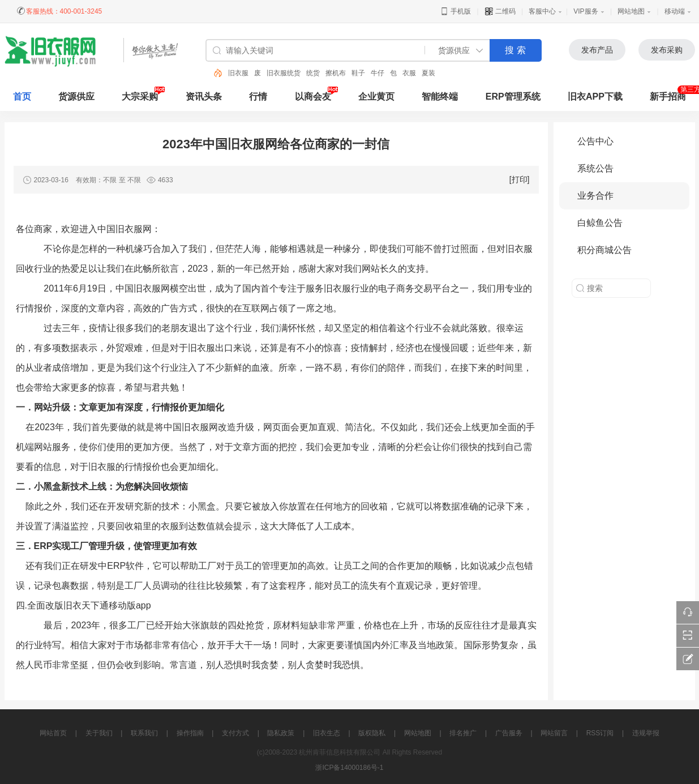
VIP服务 (586, 11)
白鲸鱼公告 (600, 223)
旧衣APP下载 (595, 97)
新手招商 (668, 97)
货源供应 (76, 97)
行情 (258, 97)
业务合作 (595, 196)
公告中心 (595, 141)
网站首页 (53, 733)
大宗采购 (140, 97)
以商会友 (313, 97)
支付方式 (235, 733)
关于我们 (99, 733)
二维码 (500, 11)
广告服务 (509, 733)
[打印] (520, 179)
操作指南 (190, 733)
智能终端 (440, 97)
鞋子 (358, 73)
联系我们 (144, 733)
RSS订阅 (600, 733)
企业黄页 (376, 97)
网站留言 (554, 733)
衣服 (409, 73)
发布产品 (597, 50)
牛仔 (378, 73)
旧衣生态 (327, 733)
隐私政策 (281, 733)
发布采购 (667, 50)
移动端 (675, 11)
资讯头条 (204, 97)
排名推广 (463, 733)
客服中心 (542, 11)
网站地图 (631, 11)
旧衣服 (238, 73)
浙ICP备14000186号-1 (349, 768)
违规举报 (646, 733)
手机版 (455, 11)
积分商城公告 (604, 250)
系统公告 (595, 168)
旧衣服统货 (284, 73)
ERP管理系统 (513, 97)
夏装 (428, 73)
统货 (313, 73)
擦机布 (336, 73)
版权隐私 (372, 733)
